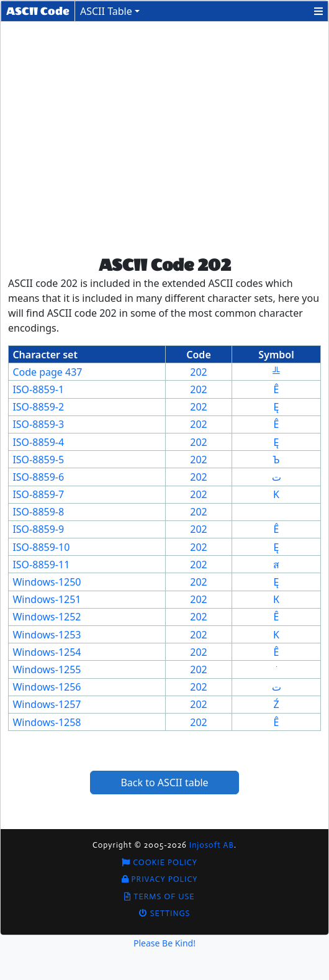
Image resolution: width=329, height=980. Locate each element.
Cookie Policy (160, 862)
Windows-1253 (47, 635)
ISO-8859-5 (38, 460)
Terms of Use (159, 896)
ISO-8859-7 (38, 494)
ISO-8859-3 (38, 424)
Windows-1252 (47, 617)
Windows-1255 (47, 669)
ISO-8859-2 (38, 407)
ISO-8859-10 (41, 547)
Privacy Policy (160, 879)
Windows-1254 (47, 652)
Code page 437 (47, 372)
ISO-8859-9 (38, 529)
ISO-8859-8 (38, 512)
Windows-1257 (47, 704)
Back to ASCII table (164, 783)
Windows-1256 (47, 687)
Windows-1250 (47, 582)
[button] (318, 11)
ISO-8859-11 (41, 565)
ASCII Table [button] (106, 11)
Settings (165, 913)
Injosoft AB (212, 845)
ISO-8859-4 (38, 442)
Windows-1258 (47, 722)
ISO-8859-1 (38, 389)
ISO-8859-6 (38, 477)
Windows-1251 (47, 599)
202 (198, 372)
